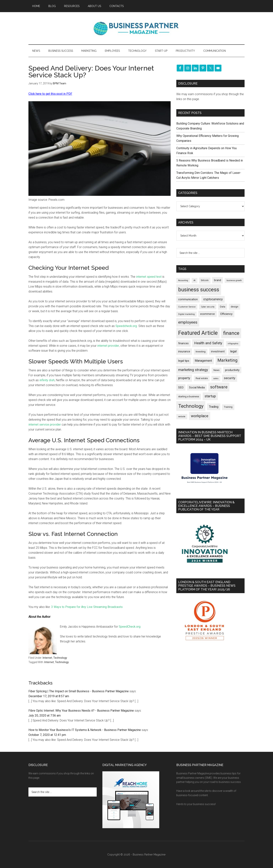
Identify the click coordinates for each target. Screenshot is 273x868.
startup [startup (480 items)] (210, 396)
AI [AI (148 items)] (195, 280)
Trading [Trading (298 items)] (214, 407)
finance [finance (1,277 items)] (231, 333)
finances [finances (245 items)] (183, 343)
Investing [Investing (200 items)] (201, 352)
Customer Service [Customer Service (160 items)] (187, 307)
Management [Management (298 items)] (203, 361)
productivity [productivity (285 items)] (232, 370)
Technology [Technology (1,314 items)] (191, 406)
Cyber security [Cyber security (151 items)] (208, 307)
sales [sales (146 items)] (216, 378)
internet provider (108, 346)
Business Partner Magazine (136, 28)
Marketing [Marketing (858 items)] (227, 360)
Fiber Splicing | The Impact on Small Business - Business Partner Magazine (79, 691)
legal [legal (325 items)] (233, 351)
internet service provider (45, 425)
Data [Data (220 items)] (223, 307)
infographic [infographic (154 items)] (233, 344)
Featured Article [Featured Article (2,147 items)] (198, 333)
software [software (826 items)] (219, 387)
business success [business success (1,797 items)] (199, 290)
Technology (60, 658)
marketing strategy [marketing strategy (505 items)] (193, 370)
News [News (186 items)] (217, 370)
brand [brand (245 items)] (218, 280)
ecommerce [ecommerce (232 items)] (207, 314)
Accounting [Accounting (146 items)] (183, 280)
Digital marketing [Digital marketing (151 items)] (186, 314)
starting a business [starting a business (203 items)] (189, 396)
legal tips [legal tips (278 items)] (184, 361)
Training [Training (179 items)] (228, 407)
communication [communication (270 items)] (188, 299)
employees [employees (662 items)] (188, 322)
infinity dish (47, 380)
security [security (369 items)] (230, 378)
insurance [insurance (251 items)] (184, 352)
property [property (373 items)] (184, 378)
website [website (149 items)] (182, 417)
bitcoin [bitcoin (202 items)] (205, 280)
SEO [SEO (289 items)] (181, 387)
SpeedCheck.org (130, 627)
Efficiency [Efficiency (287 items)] (226, 314)
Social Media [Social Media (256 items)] (197, 388)
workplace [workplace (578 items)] (200, 416)
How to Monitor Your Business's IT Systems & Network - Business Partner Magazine (85, 730)
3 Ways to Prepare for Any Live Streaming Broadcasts (87, 607)
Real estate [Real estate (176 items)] (202, 378)
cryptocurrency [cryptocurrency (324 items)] (213, 299)
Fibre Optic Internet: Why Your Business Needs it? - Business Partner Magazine (81, 711)
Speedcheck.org (126, 326)
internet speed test (149, 277)
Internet (47, 658)
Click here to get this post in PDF (50, 94)
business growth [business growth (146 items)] (234, 280)
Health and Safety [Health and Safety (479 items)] (208, 343)
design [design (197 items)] (235, 307)
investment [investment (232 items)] (218, 351)
